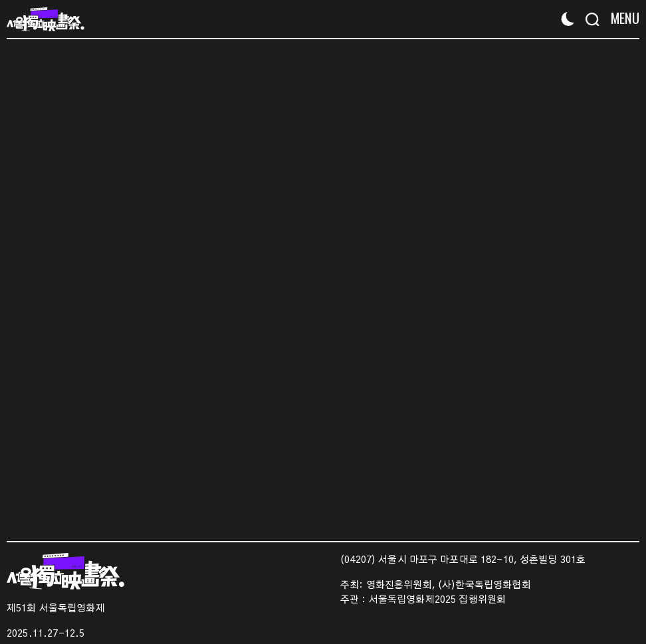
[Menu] (621, 18)
